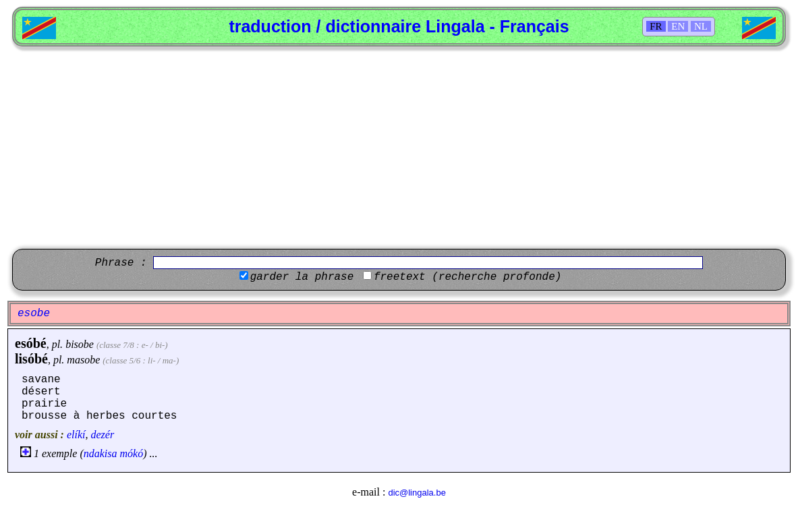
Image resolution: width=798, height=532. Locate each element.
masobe (83, 360)
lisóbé (31, 359)
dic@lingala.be (417, 493)
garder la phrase (302, 277)
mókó (132, 453)
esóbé (31, 343)
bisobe (80, 344)
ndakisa (101, 453)
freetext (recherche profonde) (467, 277)
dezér (102, 435)
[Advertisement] (399, 148)
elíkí (76, 435)
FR (656, 26)
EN (678, 26)
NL (701, 26)
